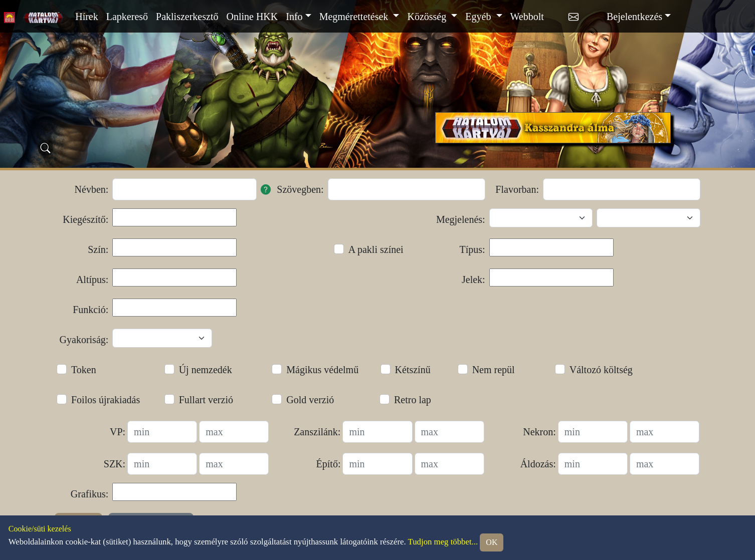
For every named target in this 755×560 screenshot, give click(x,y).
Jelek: (474, 279)
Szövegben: (300, 189)
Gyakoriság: (84, 340)
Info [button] (294, 17)
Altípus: (92, 279)
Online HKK (252, 17)
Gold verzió (310, 400)
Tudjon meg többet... (443, 542)
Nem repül (494, 370)
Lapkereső (127, 17)
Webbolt (527, 17)
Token (84, 370)
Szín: (98, 249)
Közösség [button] (428, 17)
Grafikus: (90, 494)
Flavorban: (517, 189)
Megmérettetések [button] (355, 17)
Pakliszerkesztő (187, 17)
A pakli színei (376, 249)
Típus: (473, 249)
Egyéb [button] (479, 17)
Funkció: (90, 310)
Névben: (92, 189)
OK (492, 542)
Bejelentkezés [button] (634, 17)
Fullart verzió (206, 400)
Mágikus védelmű (322, 370)
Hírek (87, 17)
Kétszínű (413, 370)
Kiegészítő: (85, 219)
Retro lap (413, 400)
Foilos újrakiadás (106, 400)
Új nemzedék (206, 370)
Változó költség (601, 370)
